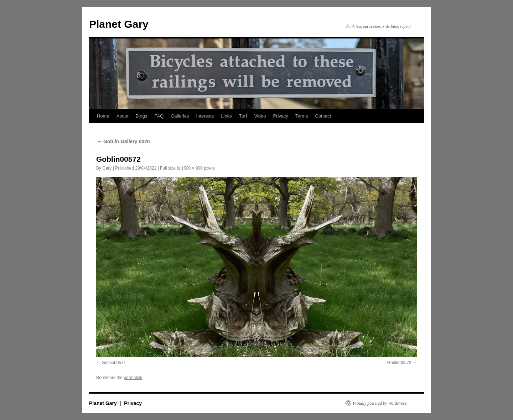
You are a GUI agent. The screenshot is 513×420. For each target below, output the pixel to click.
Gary (107, 168)
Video (260, 116)
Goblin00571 (114, 363)
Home (103, 116)
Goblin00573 (399, 363)
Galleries (180, 116)
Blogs (142, 116)
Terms (302, 116)
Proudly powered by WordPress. (380, 403)
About (123, 116)
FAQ (159, 116)
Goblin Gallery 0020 (123, 141)
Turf (243, 116)
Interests (205, 116)
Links (226, 116)
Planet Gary (119, 24)
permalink (133, 378)
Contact (323, 116)
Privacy (281, 116)
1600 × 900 (192, 168)
